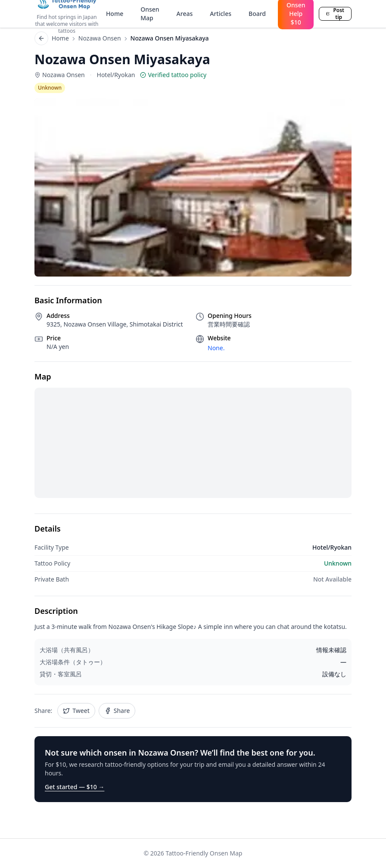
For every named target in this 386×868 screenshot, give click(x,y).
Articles (221, 14)
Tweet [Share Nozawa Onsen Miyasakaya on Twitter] (76, 711)
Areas (185, 14)
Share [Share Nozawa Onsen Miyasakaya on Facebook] (117, 711)
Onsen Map (150, 14)
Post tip (335, 14)
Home (115, 14)
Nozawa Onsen (100, 38)
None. (216, 348)
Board (257, 14)
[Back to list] (41, 38)
